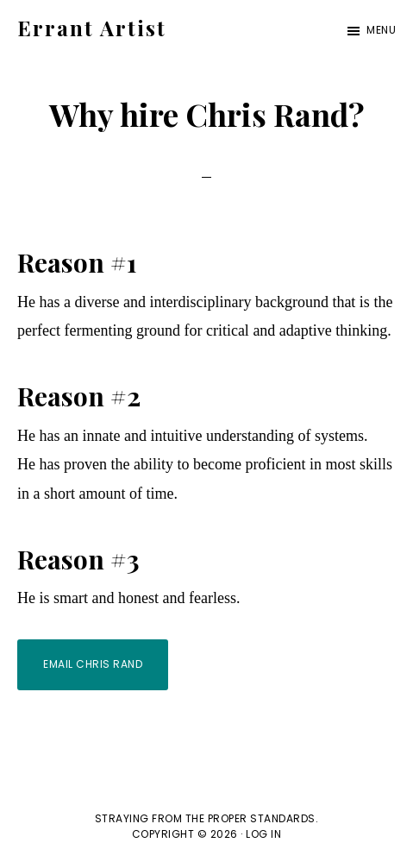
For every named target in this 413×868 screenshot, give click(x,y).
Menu (381, 30)
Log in (263, 834)
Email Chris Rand (93, 664)
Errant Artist (92, 28)
